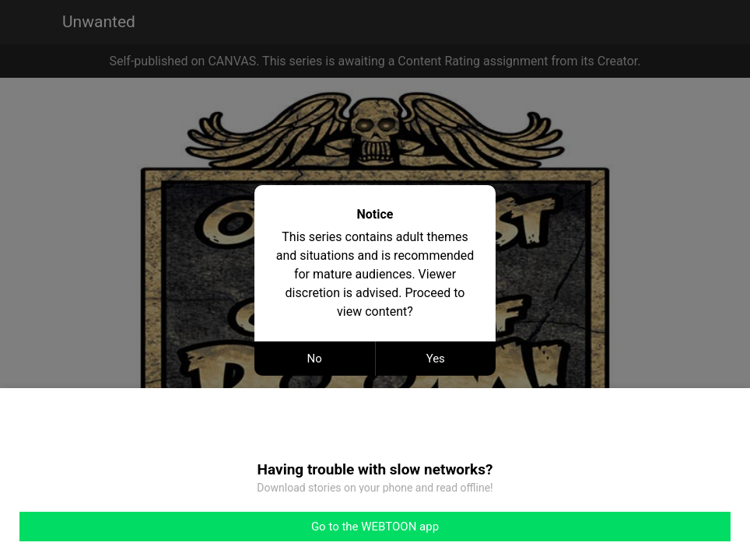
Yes (436, 359)
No (315, 359)
